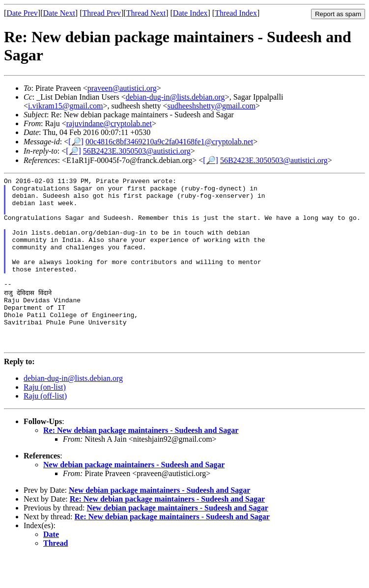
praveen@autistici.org (122, 88)
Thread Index (236, 13)
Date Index (190, 13)
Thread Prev (101, 13)
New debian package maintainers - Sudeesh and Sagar (134, 497)
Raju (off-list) (45, 428)
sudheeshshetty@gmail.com (211, 106)
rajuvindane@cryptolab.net (109, 123)
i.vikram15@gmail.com (65, 106)
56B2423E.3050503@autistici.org (137, 151)
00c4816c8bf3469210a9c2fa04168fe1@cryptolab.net (169, 142)
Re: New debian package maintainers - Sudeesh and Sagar (141, 463)
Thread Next (146, 13)
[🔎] (76, 142)
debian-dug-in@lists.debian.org (175, 97)
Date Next (59, 13)
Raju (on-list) (45, 419)
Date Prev (22, 13)
